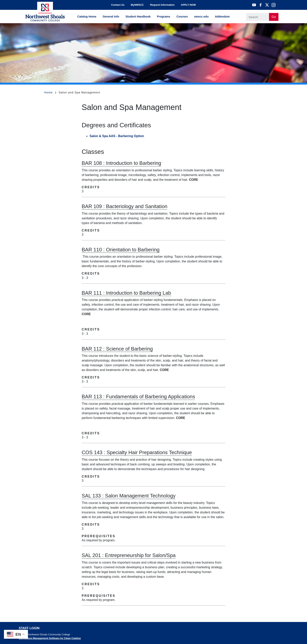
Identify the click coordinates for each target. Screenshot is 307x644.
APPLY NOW (188, 5)
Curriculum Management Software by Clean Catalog (50, 638)
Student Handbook (138, 17)
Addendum (222, 17)
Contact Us (118, 5)
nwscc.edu (201, 17)
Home (50, 92)
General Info (111, 17)
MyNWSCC (137, 5)
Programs (164, 17)
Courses (182, 17)
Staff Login (29, 628)
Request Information (162, 5)
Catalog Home (87, 17)
